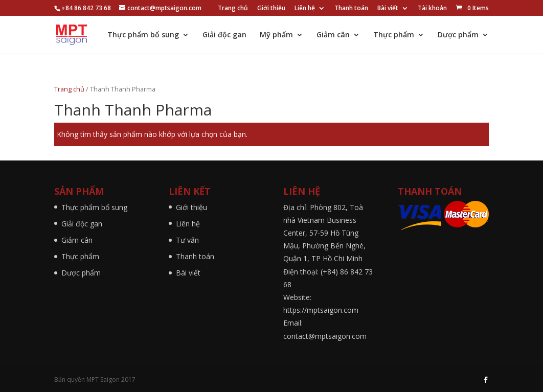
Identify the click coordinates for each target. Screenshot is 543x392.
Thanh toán (351, 9)
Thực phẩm (394, 35)
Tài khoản (432, 9)
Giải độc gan (224, 35)
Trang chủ (233, 9)
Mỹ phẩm (276, 35)
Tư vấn (187, 240)
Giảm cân (333, 35)
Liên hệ (305, 9)
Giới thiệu (271, 9)
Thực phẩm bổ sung (143, 35)
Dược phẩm (458, 35)
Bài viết (388, 9)
